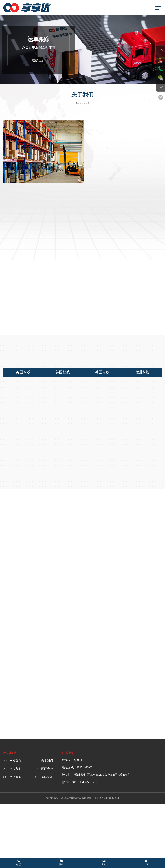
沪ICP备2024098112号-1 (106, 799)
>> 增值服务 (12, 778)
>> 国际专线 (44, 769)
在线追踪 (38, 60)
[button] (78, 81)
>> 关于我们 (44, 761)
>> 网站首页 (12, 761)
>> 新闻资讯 (44, 778)
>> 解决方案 (12, 769)
